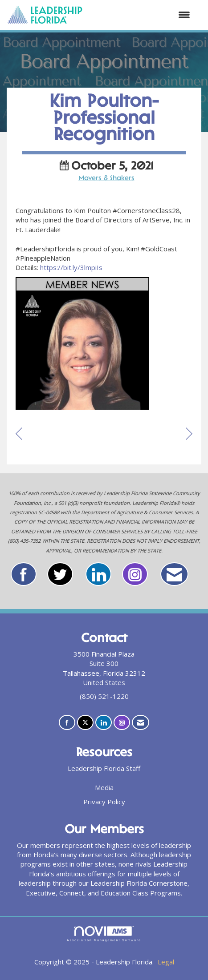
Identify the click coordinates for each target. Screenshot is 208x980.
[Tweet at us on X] (85, 723)
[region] (189, 434)
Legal (166, 962)
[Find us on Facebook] (67, 723)
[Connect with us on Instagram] (122, 723)
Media (104, 787)
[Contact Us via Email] (141, 723)
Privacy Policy (104, 802)
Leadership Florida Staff (104, 768)
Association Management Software (104, 934)
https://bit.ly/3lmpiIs (71, 267)
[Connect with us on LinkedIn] (104, 723)
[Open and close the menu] (141, 15)
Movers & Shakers (106, 179)
